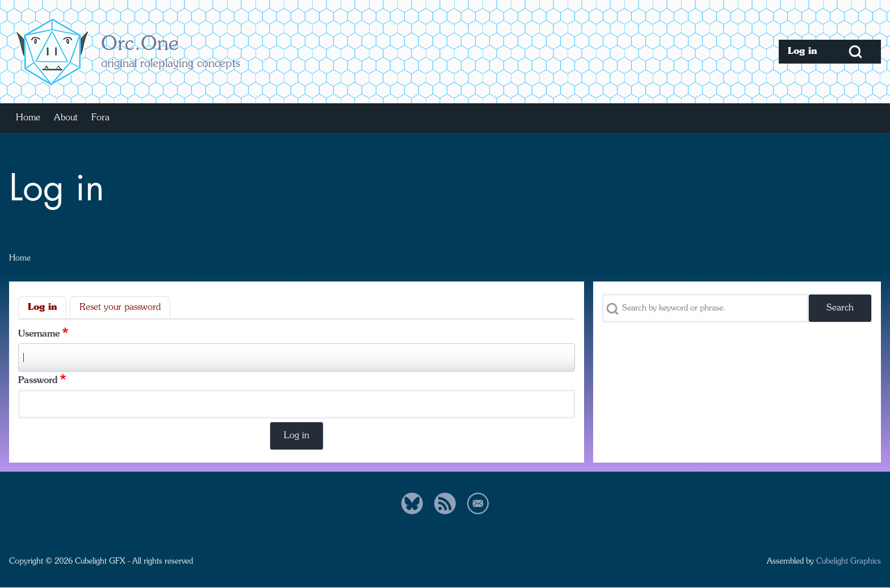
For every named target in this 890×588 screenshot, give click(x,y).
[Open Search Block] (855, 52)
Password (38, 381)
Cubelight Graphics (849, 561)
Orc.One (140, 45)
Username (39, 334)
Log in (42, 308)
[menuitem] (804, 52)
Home (20, 258)
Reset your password (120, 308)
